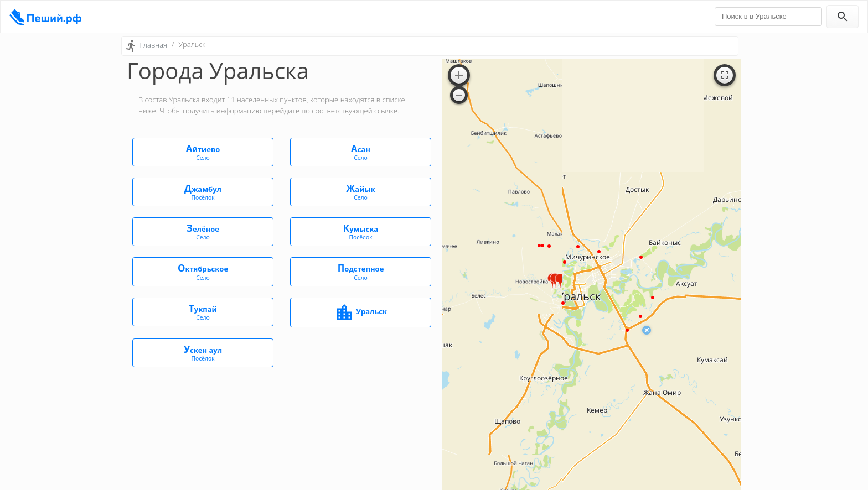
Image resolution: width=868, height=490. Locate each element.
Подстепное (361, 271)
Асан (361, 152)
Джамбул (203, 192)
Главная (153, 45)
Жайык (361, 192)
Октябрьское (203, 271)
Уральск (361, 312)
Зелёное (203, 231)
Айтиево (203, 152)
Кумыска (361, 231)
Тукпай (203, 312)
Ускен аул (203, 353)
